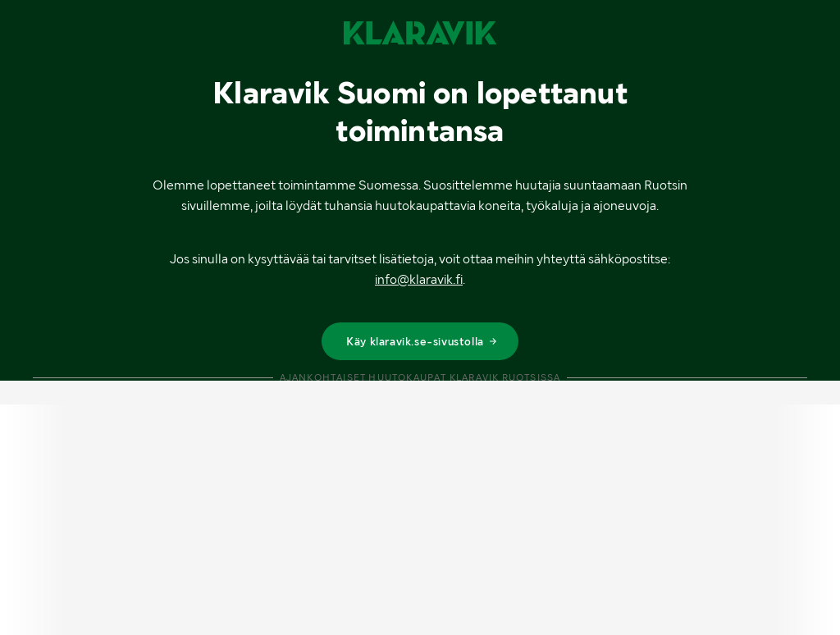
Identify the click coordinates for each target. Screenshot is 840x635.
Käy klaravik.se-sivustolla (422, 341)
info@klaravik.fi (419, 279)
